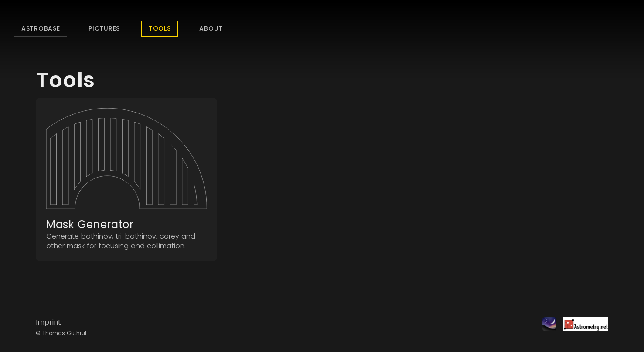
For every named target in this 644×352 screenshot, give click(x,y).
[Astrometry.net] (582, 328)
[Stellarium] (546, 328)
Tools (160, 28)
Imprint (48, 322)
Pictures (104, 28)
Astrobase (41, 28)
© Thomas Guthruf (61, 333)
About (211, 28)
